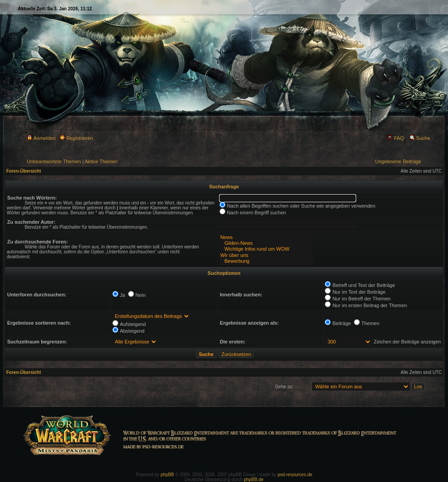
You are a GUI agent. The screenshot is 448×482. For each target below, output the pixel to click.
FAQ (395, 138)
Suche (420, 138)
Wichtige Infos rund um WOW (266, 249)
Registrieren (76, 138)
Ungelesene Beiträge (398, 161)
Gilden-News (266, 243)
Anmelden (41, 138)
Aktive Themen (101, 161)
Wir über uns (266, 255)
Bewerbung (266, 261)
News (266, 237)
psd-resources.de (295, 475)
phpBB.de (254, 480)
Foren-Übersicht (24, 171)
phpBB (168, 475)
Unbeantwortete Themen (54, 161)
